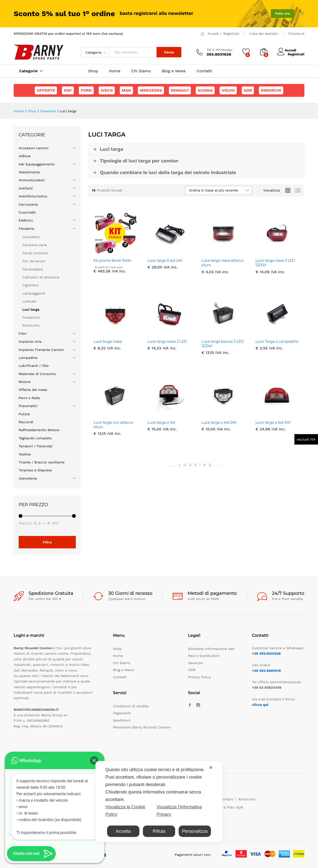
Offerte (46, 90)
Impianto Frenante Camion (41, 350)
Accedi (213, 34)
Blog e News (174, 71)
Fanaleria (26, 228)
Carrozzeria (28, 204)
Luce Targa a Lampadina (277, 341)
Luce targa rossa (108, 341)
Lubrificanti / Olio (34, 366)
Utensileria (28, 478)
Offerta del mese (33, 390)
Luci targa (31, 309)
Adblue (25, 156)
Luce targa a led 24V (219, 422)
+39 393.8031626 (266, 653)
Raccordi (26, 422)
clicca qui (260, 705)
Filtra (47, 542)
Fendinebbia (33, 269)
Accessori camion (34, 148)
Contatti (204, 71)
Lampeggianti (34, 293)
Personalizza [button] (195, 831)
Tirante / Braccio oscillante (42, 462)
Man (126, 90)
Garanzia (195, 663)
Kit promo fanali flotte (112, 261)
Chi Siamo (141, 71)
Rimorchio (31, 325)
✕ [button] (211, 768)
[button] (94, 760)
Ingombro (30, 285)
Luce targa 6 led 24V (165, 261)
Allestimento (29, 172)
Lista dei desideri (264, 34)
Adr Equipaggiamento (37, 164)
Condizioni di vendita (131, 706)
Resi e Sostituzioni (204, 656)
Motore (25, 382)
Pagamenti (122, 713)
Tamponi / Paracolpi (36, 446)
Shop (93, 71)
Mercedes (151, 90)
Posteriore (31, 317)
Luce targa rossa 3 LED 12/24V (275, 263)
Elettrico (26, 220)
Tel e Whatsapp (219, 50)
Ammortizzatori (32, 180)
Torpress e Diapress (35, 470)
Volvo (228, 90)
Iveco (107, 90)
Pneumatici (28, 406)
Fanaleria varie (35, 245)
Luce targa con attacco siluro (113, 425)
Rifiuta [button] (159, 831)
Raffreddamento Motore (39, 430)
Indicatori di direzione (41, 277)
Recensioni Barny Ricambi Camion (142, 727)
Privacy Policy (199, 677)
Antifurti (26, 188)
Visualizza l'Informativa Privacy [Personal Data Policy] (179, 811)
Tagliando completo (35, 438)
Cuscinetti (27, 212)
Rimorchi (271, 90)
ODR (192, 670)
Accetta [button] (123, 831)
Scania (205, 90)
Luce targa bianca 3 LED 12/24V (223, 344)
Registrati (231, 34)
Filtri (23, 334)
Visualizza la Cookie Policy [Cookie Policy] (125, 811)
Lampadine (28, 358)
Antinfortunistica (33, 196)
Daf (68, 90)
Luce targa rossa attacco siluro (223, 263)
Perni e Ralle (29, 398)
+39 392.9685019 (266, 671)
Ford (86, 90)
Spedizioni (122, 720)
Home (115, 71)
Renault (180, 90)
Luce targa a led (161, 422)
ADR (248, 90)
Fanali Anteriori (35, 253)
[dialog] (159, 801)
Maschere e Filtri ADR (224, 807)
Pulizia (24, 414)
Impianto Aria (30, 341)
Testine (25, 454)
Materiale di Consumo (37, 374)
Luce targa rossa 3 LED (167, 341)
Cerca (169, 52)
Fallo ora (282, 13)
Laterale (29, 301)
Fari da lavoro (34, 261)
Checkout (296, 34)
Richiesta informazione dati (211, 649)
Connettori (31, 237)
